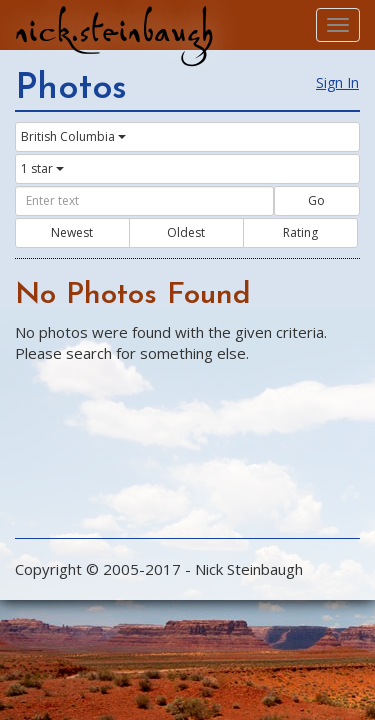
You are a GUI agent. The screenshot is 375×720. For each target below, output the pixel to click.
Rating (300, 232)
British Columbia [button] (73, 136)
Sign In (337, 82)
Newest (72, 232)
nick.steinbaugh (114, 31)
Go (316, 200)
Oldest (186, 232)
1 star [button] (42, 168)
